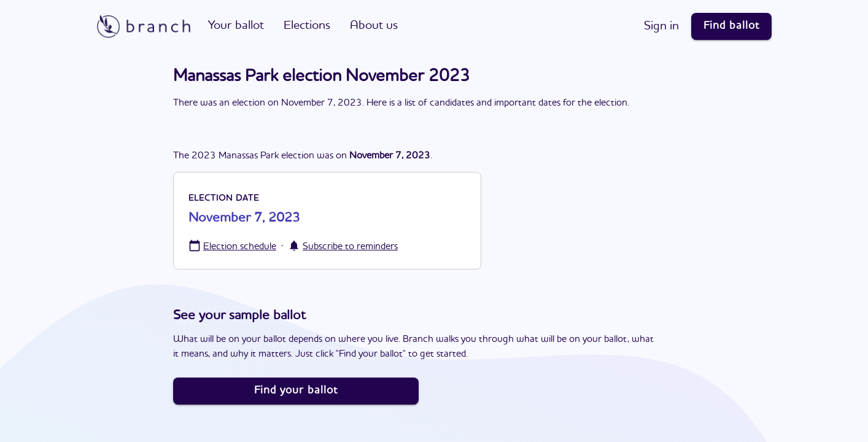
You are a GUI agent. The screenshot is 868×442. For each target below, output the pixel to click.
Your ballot (236, 26)
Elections (307, 26)
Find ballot (731, 26)
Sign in (661, 26)
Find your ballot (296, 390)
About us (374, 26)
